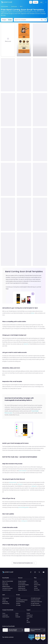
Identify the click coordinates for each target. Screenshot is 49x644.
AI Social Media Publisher (22, 600)
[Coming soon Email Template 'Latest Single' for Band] (8, 75)
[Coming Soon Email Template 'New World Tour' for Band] (8, 214)
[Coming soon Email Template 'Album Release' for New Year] (40, 75)
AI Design (18, 598)
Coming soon (14, 6)
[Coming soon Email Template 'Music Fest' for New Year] (8, 110)
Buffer (17, 615)
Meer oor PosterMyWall (8, 581)
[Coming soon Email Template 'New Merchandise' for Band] (8, 179)
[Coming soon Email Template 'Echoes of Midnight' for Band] (24, 110)
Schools (36, 588)
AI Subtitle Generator (36, 598)
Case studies (5, 585)
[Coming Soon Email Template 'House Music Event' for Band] (8, 145)
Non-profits (37, 590)
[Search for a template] (28, 20)
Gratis (35, 581)
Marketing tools (22, 588)
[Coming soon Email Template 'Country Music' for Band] (24, 40)
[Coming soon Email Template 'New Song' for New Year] (40, 40)
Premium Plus (37, 585)
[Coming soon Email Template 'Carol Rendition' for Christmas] (40, 249)
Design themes (22, 587)
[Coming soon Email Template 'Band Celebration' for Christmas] (24, 214)
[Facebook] (31, 572)
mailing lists (34, 486)
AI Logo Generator (35, 603)
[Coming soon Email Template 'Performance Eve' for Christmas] (24, 249)
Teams (36, 587)
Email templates (4, 6)
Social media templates (23, 585)
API (27, 620)
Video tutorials (6, 598)
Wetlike (28, 622)
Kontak (28, 613)
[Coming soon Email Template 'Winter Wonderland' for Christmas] (40, 214)
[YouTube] (44, 572)
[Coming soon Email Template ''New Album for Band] (24, 75)
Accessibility (30, 617)
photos (33, 313)
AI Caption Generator (36, 605)
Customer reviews (7, 590)
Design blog (5, 602)
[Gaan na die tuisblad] (6, 2)
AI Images (18, 605)
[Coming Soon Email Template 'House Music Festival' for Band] (40, 145)
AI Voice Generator (35, 600)
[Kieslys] (46, 2)
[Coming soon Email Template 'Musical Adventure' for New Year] (40, 110)
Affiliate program (6, 587)
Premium (36, 583)
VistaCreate (5, 615)
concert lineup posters (24, 507)
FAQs (28, 619)
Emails (10, 20)
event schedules (23, 471)
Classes (4, 600)
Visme (17, 613)
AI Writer (18, 603)
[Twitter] (39, 572)
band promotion (13, 482)
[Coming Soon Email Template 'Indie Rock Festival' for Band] (24, 145)
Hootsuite (18, 617)
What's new (5, 583)
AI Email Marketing (20, 602)
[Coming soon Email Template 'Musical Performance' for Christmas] (8, 249)
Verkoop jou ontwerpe (7, 588)
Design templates (22, 581)
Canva (4, 613)
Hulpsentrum (30, 615)
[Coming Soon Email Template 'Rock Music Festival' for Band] (40, 179)
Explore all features (23, 590)
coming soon (24, 521)
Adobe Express (6, 617)
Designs (4, 20)
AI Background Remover (36, 602)
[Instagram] (35, 572)
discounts (20, 484)
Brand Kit (26, 344)
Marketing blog (6, 603)
